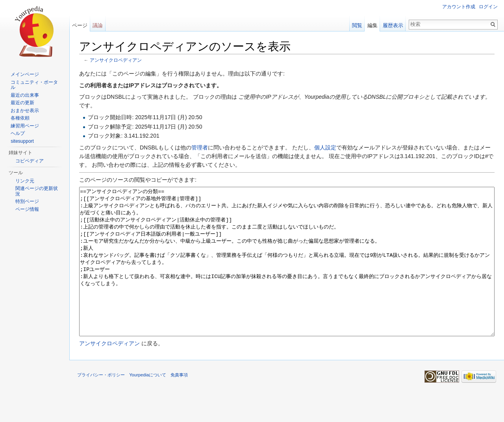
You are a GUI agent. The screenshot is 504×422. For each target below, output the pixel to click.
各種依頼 (20, 118)
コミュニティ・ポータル (34, 85)
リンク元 (25, 181)
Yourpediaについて (148, 404)
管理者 (200, 147)
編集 (372, 25)
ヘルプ (18, 133)
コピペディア (30, 161)
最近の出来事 (25, 95)
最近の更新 (22, 103)
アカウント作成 (459, 7)
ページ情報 (27, 209)
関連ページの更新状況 (37, 191)
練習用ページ (25, 126)
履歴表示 (393, 25)
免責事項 (179, 404)
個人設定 (325, 147)
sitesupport (22, 141)
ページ (80, 25)
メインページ (25, 74)
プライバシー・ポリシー (101, 404)
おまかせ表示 (25, 111)
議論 (98, 25)
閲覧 (357, 25)
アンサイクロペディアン (116, 60)
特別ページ (27, 201)
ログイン (488, 7)
